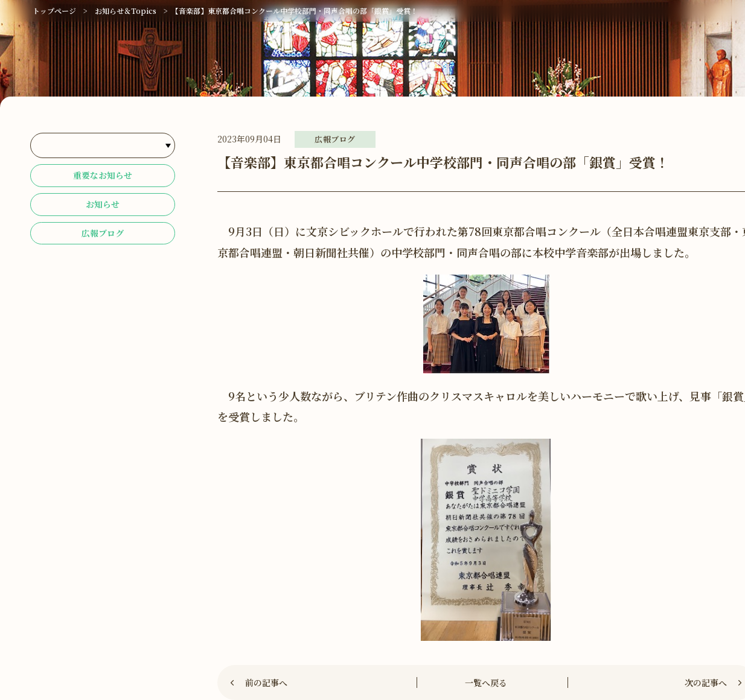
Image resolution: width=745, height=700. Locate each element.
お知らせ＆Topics (126, 11)
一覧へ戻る (486, 682)
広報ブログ (103, 243)
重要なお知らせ (103, 178)
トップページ (54, 11)
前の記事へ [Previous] (267, 682)
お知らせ (103, 211)
